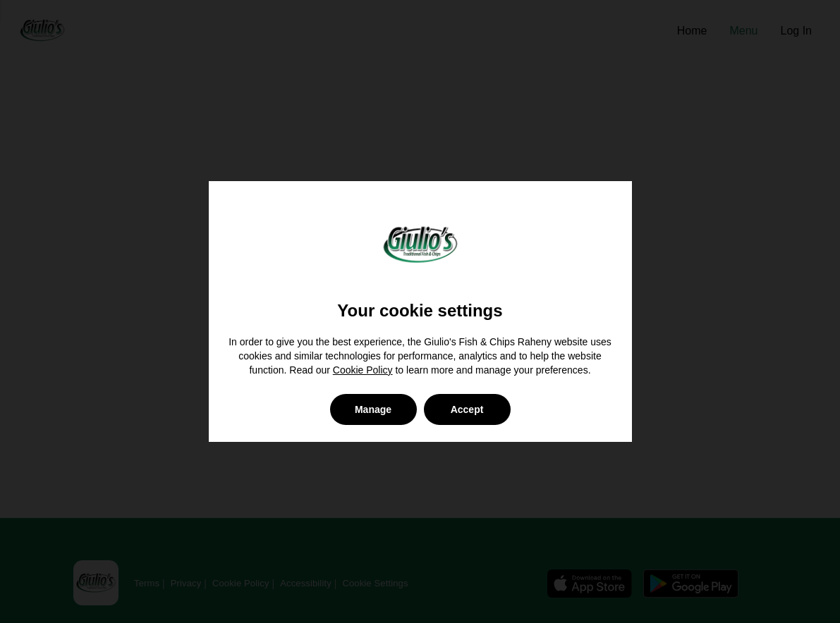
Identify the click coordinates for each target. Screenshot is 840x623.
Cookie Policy (363, 370)
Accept (467, 409)
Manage (373, 409)
